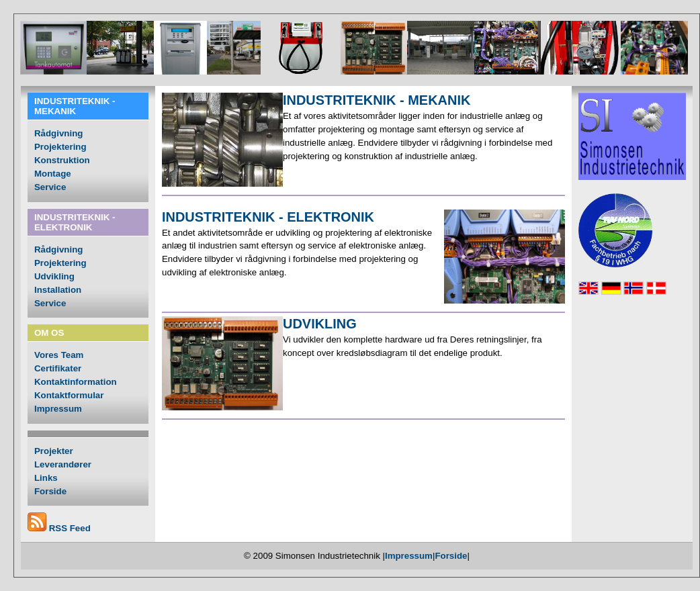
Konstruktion (62, 160)
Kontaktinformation (76, 382)
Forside (50, 491)
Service (50, 187)
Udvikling (54, 276)
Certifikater (58, 368)
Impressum (58, 409)
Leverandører (63, 464)
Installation (58, 290)
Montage (53, 174)
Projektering (60, 147)
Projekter (54, 451)
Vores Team (59, 355)
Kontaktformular (69, 395)
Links (46, 478)
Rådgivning (58, 133)
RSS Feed (70, 528)
